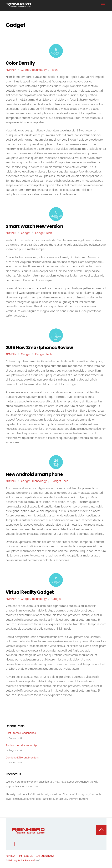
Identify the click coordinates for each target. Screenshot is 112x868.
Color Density (20, 63)
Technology (39, 70)
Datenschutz (45, 856)
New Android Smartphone (34, 474)
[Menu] (103, 5)
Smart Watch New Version (34, 226)
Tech (55, 70)
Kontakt (11, 856)
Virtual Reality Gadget (30, 592)
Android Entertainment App (22, 745)
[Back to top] (101, 830)
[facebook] (14, 844)
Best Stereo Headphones (21, 733)
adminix (11, 70)
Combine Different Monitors (22, 758)
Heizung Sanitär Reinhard (21, 860)
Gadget (26, 70)
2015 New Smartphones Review (39, 348)
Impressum (26, 856)
